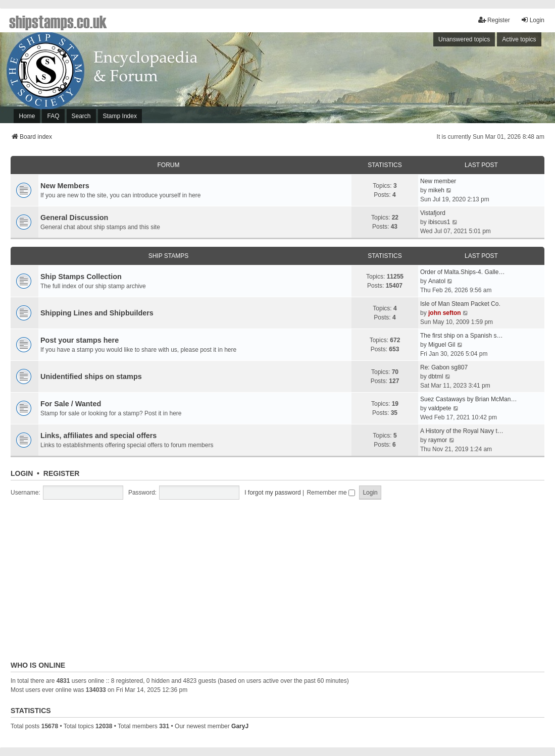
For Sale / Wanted (71, 404)
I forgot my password (272, 493)
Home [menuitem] (27, 116)
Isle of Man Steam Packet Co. (460, 304)
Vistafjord (433, 213)
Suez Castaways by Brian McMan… (468, 399)
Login (22, 473)
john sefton (445, 313)
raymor (438, 440)
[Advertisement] (419, 80)
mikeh (436, 190)
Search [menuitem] (81, 116)
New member (438, 181)
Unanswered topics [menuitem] (464, 39)
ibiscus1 (439, 222)
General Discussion (74, 218)
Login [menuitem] (533, 20)
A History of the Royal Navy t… (462, 431)
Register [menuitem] (494, 20)
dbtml (436, 376)
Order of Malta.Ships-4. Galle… (462, 272)
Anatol (437, 281)
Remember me (331, 493)
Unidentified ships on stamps (91, 376)
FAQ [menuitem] (53, 116)
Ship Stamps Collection (81, 277)
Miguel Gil (442, 345)
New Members (65, 186)
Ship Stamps (169, 256)
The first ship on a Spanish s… (461, 336)
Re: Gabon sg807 (444, 367)
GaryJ (240, 726)
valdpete (440, 408)
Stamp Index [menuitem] (120, 116)
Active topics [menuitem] (519, 39)
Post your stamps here (80, 340)
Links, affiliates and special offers (98, 436)
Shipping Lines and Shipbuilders (97, 313)
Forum (169, 165)
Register (62, 473)
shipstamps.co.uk (58, 21)
